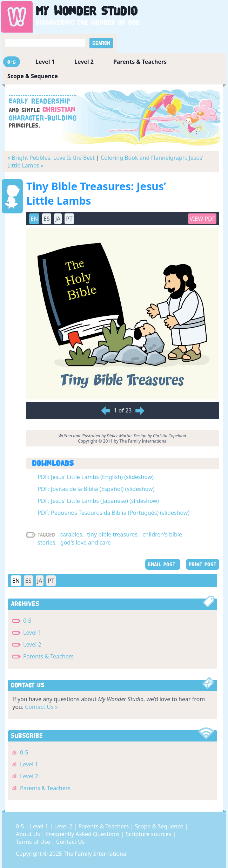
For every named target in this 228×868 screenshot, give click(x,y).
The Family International (96, 854)
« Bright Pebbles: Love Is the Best (51, 158)
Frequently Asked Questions (83, 834)
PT (69, 219)
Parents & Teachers (140, 62)
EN (34, 219)
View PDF (202, 219)
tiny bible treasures (112, 534)
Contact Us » (41, 707)
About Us (29, 834)
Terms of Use (34, 842)
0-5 (12, 62)
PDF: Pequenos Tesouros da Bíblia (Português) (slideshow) (113, 513)
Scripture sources (149, 834)
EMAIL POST (163, 564)
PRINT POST (203, 564)
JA (58, 219)
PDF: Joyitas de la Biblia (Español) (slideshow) (96, 489)
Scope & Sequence (33, 76)
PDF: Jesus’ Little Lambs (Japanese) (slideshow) (98, 501)
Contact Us (70, 842)
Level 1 (45, 62)
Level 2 (84, 62)
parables (71, 534)
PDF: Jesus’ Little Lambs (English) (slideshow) (96, 477)
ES (47, 219)
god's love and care (86, 542)
